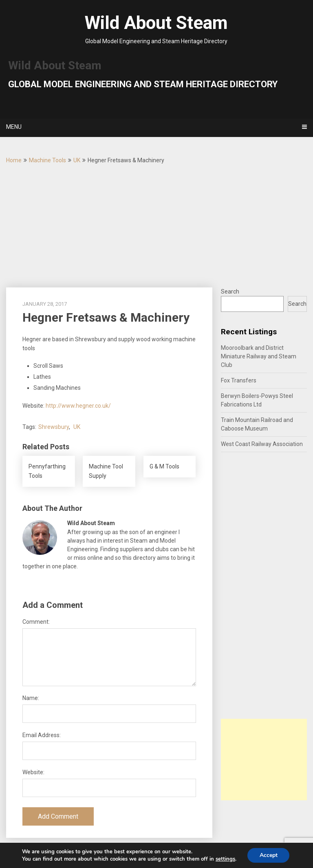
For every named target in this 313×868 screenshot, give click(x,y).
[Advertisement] (156, 226)
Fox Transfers (239, 380)
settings (225, 859)
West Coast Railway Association (262, 444)
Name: (31, 698)
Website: (33, 772)
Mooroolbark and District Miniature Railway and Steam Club (259, 356)
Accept (269, 855)
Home (14, 160)
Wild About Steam (156, 23)
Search (230, 292)
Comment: (36, 622)
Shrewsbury (54, 427)
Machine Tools (47, 160)
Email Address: (42, 735)
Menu (14, 127)
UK (77, 160)
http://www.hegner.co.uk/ (78, 406)
